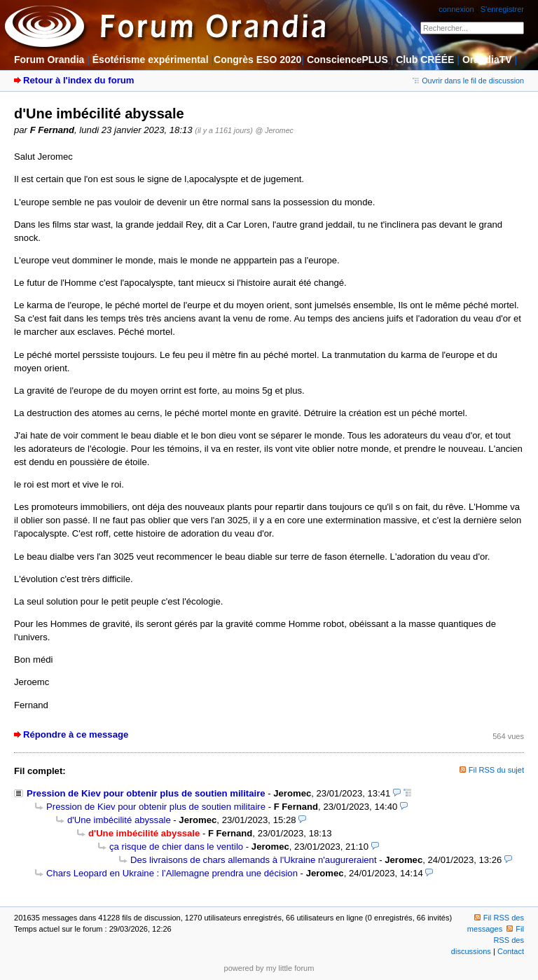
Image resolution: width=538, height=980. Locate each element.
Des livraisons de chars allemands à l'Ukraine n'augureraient (254, 860)
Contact (511, 951)
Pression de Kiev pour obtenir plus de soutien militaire (146, 793)
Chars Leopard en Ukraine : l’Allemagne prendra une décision (172, 873)
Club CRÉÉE (425, 60)
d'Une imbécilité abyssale (119, 820)
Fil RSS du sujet (496, 770)
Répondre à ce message (76, 734)
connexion (456, 9)
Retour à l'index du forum (78, 80)
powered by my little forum (269, 968)
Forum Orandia (49, 60)
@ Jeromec (274, 130)
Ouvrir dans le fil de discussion (468, 81)
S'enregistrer (502, 9)
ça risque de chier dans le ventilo (176, 847)
